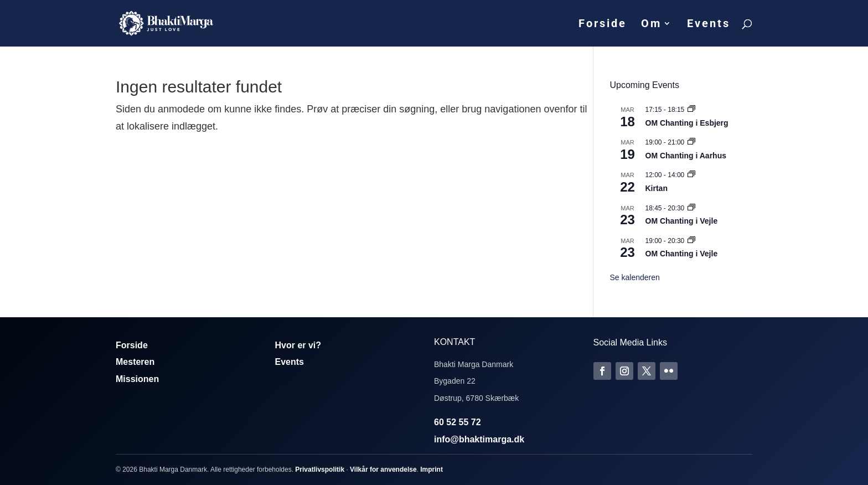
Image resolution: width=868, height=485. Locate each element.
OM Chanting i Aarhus (686, 156)
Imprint (432, 469)
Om (651, 25)
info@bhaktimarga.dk (479, 439)
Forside (603, 25)
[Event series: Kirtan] (691, 175)
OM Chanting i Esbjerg (687, 123)
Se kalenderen (635, 277)
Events (709, 25)
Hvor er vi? (298, 345)
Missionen (137, 379)
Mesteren (135, 362)
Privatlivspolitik (320, 469)
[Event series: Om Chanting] (691, 110)
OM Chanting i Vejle (682, 221)
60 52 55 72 (458, 422)
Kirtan (657, 188)
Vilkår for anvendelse (383, 469)
